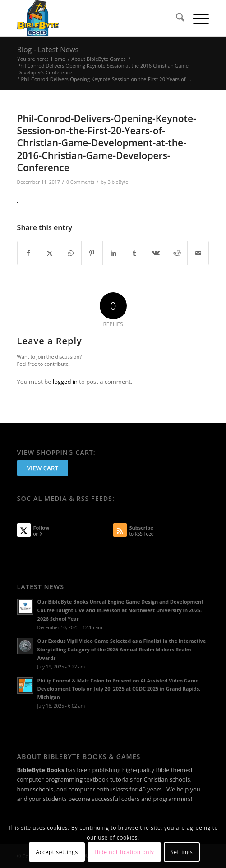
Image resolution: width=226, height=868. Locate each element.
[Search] (176, 18)
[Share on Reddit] (177, 253)
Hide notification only (124, 852)
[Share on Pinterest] (92, 253)
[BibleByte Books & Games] (94, 18)
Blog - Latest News (48, 50)
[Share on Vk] (156, 253)
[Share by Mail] (198, 253)
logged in (65, 382)
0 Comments (80, 182)
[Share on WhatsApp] (71, 253)
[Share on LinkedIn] (113, 253)
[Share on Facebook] (28, 253)
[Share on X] (50, 253)
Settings (182, 852)
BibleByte (118, 182)
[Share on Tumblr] (134, 253)
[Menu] (196, 18)
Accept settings (57, 852)
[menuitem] (176, 18)
